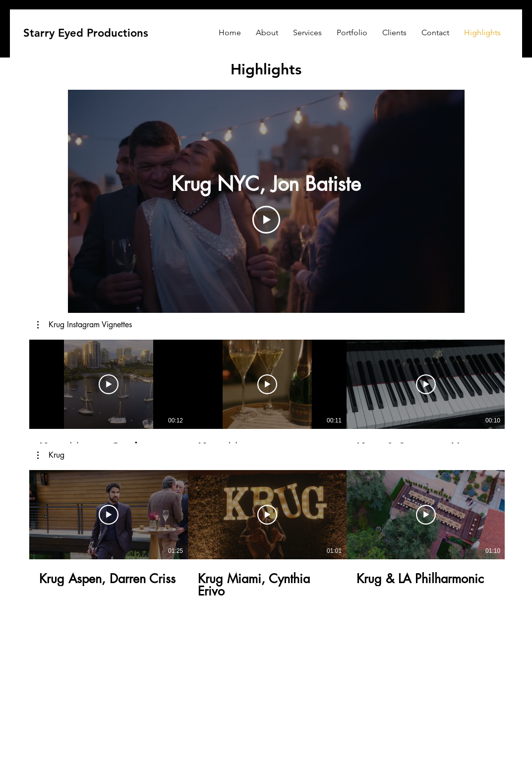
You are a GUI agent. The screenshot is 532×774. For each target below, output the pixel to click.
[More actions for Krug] (51, 455)
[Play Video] (266, 220)
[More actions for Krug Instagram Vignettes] (85, 325)
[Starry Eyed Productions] (86, 33)
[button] (85, 325)
